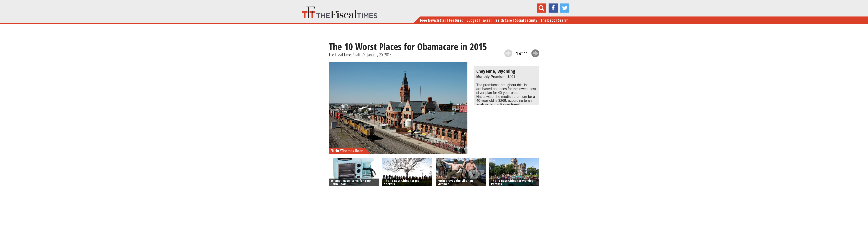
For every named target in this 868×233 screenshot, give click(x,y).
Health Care (503, 20)
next (535, 53)
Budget (472, 20)
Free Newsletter (433, 20)
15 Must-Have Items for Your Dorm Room (351, 182)
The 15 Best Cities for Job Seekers (402, 182)
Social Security (526, 20)
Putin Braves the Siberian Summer (455, 182)
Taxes (486, 20)
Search (563, 20)
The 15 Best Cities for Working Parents (512, 182)
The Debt (548, 20)
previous (508, 53)
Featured (456, 20)
